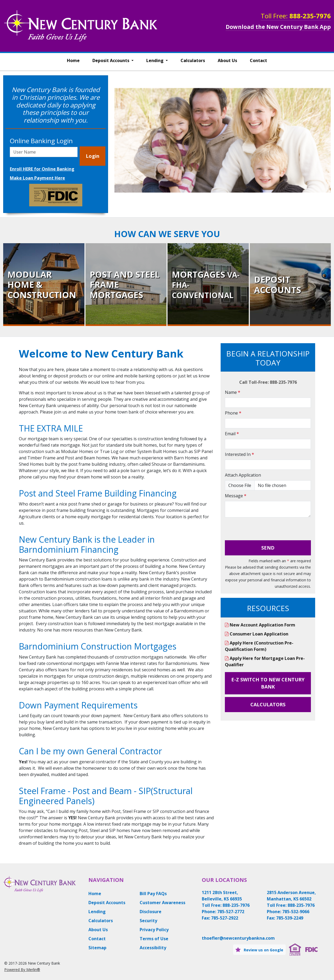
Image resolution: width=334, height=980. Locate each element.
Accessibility (153, 948)
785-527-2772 (231, 912)
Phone (233, 413)
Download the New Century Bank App (278, 27)
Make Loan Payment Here (37, 178)
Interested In (239, 454)
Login (93, 156)
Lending (155, 60)
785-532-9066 (296, 912)
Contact (258, 60)
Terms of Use (154, 939)
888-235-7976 (236, 905)
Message (236, 496)
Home (73, 60)
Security (148, 921)
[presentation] (265, 530)
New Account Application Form (260, 625)
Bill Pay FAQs (153, 894)
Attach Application (243, 475)
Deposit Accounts (111, 60)
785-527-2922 (225, 918)
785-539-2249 (290, 918)
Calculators (193, 60)
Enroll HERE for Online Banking (42, 169)
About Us (227, 60)
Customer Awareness (162, 903)
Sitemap (97, 948)
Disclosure (151, 912)
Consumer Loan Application (257, 634)
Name (233, 392)
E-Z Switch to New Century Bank (268, 683)
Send (268, 548)
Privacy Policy (154, 930)
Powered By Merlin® (22, 970)
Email (232, 434)
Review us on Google (259, 949)
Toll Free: (296, 16)
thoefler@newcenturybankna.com (238, 938)
